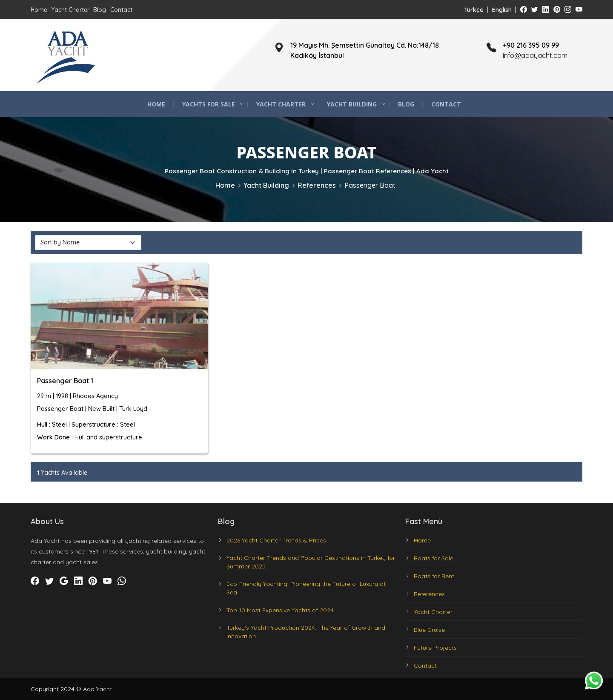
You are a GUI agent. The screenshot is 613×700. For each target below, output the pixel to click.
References (317, 185)
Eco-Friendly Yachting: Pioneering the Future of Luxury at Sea (306, 588)
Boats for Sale (434, 558)
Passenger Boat (370, 185)
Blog (100, 10)
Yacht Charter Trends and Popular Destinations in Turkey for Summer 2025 (311, 562)
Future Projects (435, 648)
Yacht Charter (70, 10)
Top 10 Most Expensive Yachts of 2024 (280, 610)
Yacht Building (352, 104)
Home (39, 10)
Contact (121, 10)
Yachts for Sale (209, 104)
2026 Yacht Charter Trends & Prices (276, 540)
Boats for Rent (434, 576)
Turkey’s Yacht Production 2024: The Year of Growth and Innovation (306, 632)
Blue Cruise (429, 630)
